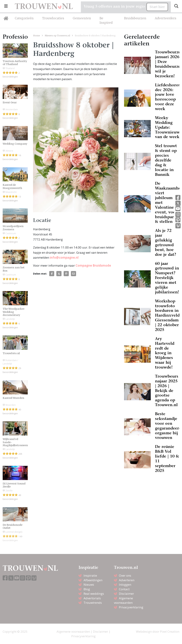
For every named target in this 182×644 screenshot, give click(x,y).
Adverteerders (166, 18)
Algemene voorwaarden (73, 632)
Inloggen (125, 585)
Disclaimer (126, 594)
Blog (87, 589)
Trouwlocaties (53, 18)
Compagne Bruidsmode (93, 265)
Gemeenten (82, 18)
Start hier (157, 7)
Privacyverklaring (131, 607)
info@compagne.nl (64, 257)
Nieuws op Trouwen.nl (57, 35)
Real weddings (94, 594)
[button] (6, 6)
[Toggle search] (176, 6)
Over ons (125, 575)
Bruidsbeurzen (135, 18)
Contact (124, 589)
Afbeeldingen (93, 580)
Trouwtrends (93, 603)
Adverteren (127, 580)
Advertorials (92, 598)
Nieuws (89, 585)
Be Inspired (106, 21)
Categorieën (24, 18)
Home (37, 35)
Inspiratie (90, 575)
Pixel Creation (170, 632)
